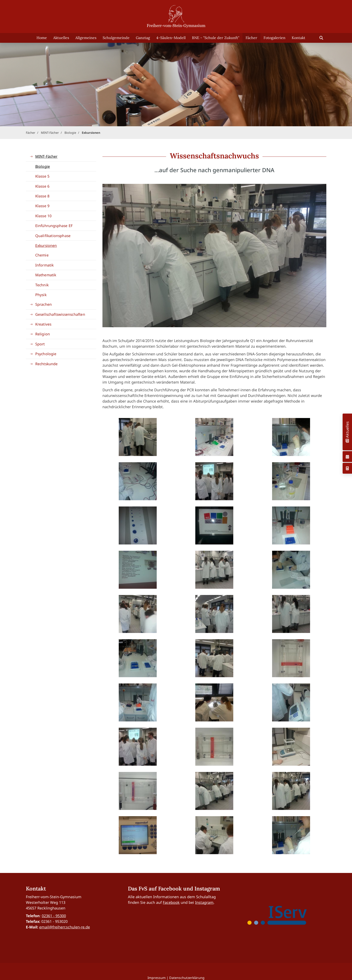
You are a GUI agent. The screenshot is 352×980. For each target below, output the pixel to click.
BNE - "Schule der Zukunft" (216, 38)
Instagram (204, 902)
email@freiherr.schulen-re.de (65, 927)
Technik (42, 285)
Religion (43, 334)
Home (42, 38)
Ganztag (143, 38)
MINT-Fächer (50, 133)
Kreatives (43, 324)
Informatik (45, 265)
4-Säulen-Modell (171, 38)
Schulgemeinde (116, 38)
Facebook (171, 902)
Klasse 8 (42, 196)
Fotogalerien (274, 38)
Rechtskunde (47, 364)
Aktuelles (61, 38)
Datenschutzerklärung (187, 978)
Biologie (70, 133)
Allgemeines (86, 38)
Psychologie (46, 354)
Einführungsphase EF (54, 226)
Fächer (251, 38)
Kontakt (298, 38)
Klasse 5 (42, 176)
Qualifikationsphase (53, 236)
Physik (41, 295)
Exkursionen (91, 133)
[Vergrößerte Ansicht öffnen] (138, 437)
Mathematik (46, 275)
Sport (40, 344)
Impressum (157, 978)
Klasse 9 (42, 206)
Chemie (42, 255)
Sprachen (44, 304)
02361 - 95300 (54, 916)
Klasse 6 (42, 186)
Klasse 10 (44, 216)
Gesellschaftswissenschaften (60, 314)
